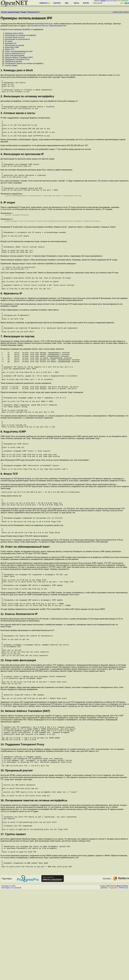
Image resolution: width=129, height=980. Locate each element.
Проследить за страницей (11, 978)
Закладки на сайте (9, 976)
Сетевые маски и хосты (15, 37)
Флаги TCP (10, 49)
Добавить (104, 978)
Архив (116, 12)
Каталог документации (10, 12)
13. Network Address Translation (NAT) (25, 780)
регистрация (113, 1)
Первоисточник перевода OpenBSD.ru (16, 29)
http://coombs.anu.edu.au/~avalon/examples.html (47, 26)
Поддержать (114, 978)
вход (107, 1)
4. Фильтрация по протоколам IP (22, 164)
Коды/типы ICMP (12, 47)
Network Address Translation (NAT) (19, 57)
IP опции (9, 41)
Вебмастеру (124, 978)
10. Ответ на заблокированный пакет (25, 599)
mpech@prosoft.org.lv (44, 24)
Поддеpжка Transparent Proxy (17, 59)
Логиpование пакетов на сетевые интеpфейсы (24, 63)
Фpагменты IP (11, 43)
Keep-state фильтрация (15, 55)
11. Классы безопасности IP (19, 673)
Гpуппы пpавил (11, 65)
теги (100, 3)
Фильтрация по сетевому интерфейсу (21, 35)
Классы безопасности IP (15, 53)
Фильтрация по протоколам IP (18, 39)
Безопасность (34, 12)
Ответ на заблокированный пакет (19, 51)
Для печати (124, 12)
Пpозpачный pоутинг (14, 61)
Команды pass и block (14, 33)
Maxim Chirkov (122, 976)
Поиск (95, 3)
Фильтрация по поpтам (14, 45)
